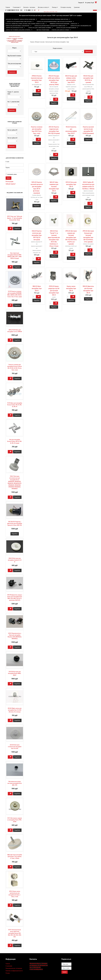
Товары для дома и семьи (60, 30)
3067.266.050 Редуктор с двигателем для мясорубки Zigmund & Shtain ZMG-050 (15, 523)
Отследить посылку (66, 7)
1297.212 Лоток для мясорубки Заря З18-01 (71, 184)
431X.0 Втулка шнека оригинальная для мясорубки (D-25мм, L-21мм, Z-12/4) (15, 894)
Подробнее (37, 94)
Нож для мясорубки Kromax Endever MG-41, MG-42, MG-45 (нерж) (15, 441)
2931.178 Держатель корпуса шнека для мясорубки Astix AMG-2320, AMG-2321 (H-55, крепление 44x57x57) (15, 598)
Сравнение (77, 7)
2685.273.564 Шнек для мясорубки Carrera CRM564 (15, 331)
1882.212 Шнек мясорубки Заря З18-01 (37, 288)
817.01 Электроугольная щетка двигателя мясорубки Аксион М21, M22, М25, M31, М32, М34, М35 (15, 933)
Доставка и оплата (43, 7)
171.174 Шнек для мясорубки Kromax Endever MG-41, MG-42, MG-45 (15, 405)
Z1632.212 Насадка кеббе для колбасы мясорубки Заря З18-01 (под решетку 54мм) (54, 80)
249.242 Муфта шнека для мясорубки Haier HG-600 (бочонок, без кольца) (15, 710)
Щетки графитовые (43, 30)
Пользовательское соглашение (14, 968)
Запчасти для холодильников (66, 28)
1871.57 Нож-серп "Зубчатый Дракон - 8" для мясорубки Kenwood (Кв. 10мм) (15, 218)
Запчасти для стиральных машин (40, 28)
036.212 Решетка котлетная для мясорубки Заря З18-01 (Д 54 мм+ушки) (37, 235)
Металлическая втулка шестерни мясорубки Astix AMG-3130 (15, 783)
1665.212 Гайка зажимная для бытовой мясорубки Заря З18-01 (54, 187)
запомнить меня (12, 174)
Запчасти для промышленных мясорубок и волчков (54, 22)
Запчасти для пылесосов (14, 28)
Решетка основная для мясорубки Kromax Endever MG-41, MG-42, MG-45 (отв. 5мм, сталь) (15, 367)
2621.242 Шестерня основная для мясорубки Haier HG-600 (15, 747)
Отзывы (8, 973)
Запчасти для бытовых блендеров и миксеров (50, 26)
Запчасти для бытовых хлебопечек (18, 26)
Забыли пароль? (11, 184)
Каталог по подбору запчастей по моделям (20, 19)
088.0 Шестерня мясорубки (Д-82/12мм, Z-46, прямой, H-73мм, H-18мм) (15, 857)
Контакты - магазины (29, 7)
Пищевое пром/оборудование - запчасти (63, 24)
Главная (8, 7)
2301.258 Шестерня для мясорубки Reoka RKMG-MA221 (15, 673)
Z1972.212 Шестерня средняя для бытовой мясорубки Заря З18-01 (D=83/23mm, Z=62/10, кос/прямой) (71, 237)
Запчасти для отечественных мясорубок (54, 19)
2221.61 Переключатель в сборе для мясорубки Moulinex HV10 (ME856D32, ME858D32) (15, 636)
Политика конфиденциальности (14, 971)
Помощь (54, 7)
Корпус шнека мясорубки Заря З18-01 (71, 288)
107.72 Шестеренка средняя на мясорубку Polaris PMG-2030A (15, 820)
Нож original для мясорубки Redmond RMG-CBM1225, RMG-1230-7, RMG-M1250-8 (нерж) (15, 256)
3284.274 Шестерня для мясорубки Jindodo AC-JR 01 (15, 560)
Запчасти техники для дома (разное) (18, 30)
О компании (16, 7)
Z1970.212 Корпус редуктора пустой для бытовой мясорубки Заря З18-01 (54, 291)
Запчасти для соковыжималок (81, 26)
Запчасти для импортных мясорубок (19, 22)
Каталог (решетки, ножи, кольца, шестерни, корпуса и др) (25, 24)
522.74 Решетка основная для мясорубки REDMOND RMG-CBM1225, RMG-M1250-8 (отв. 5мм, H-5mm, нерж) (15, 294)
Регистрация (9, 182)
